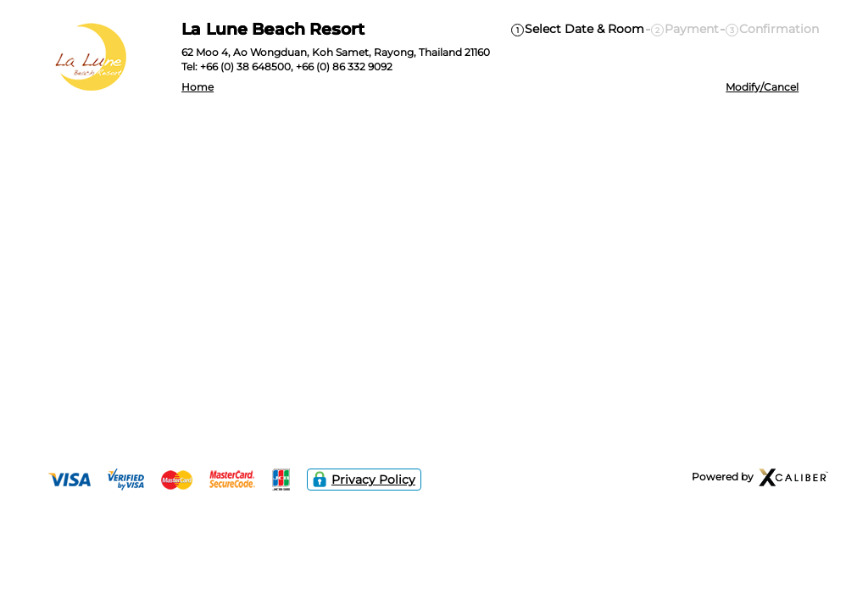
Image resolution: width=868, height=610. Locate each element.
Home (198, 87)
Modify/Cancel (762, 87)
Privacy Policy (364, 480)
